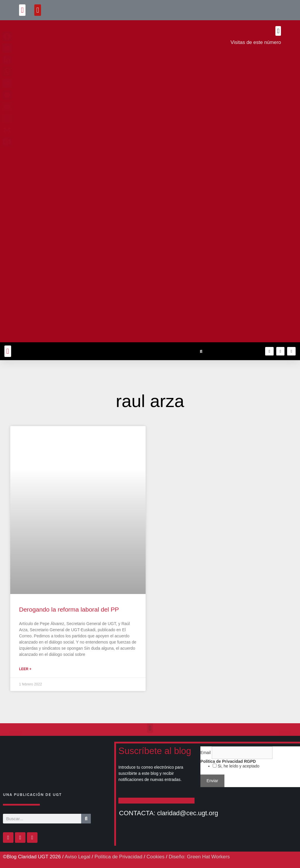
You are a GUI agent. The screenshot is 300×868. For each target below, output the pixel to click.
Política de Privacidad (118, 857)
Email (206, 753)
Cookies (155, 857)
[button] (22, 10)
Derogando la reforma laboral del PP (69, 609)
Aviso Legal (78, 857)
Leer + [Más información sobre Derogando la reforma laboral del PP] (25, 669)
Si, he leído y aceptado (238, 766)
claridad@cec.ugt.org (187, 813)
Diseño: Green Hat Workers (199, 857)
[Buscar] (86, 819)
